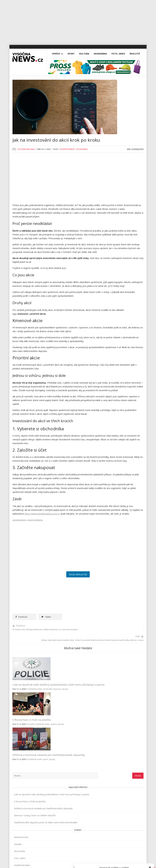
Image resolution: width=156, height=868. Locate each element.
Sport (71, 73)
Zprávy (56, 73)
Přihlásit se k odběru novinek (117, 803)
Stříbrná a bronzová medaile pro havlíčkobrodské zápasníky (89, 764)
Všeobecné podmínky (121, 862)
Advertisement (67, 172)
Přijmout (89, 855)
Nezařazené (118, 276)
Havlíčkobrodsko (20, 778)
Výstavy (116, 339)
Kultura (84, 73)
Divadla (63, 767)
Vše (17, 807)
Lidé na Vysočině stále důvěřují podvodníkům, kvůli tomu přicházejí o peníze (27, 764)
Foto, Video (118, 73)
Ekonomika (100, 73)
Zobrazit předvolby (140, 855)
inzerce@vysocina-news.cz (72, 814)
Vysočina (17, 782)
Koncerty (116, 248)
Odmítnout (114, 855)
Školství (135, 73)
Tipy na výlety (119, 318)
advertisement (19, 603)
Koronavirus (118, 255)
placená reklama (35, 603)
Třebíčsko (117, 325)
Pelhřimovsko (119, 290)
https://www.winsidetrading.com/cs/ (42, 593)
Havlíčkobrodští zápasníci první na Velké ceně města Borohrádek (125, 181)
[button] (150, 830)
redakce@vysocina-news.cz (73, 807)
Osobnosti (117, 283)
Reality (115, 297)
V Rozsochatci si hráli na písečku (124, 142)
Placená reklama (26, 172)
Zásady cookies (104, 862)
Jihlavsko (116, 234)
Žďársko (116, 346)
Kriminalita (33, 778)
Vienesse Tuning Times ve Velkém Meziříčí (125, 168)
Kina (114, 241)
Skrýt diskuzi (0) (59, 657)
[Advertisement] (78, 21)
